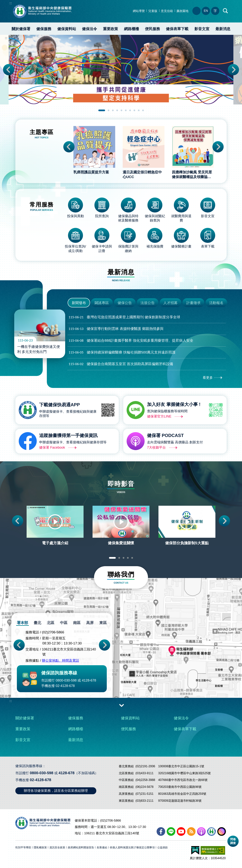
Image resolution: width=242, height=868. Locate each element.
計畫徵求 (193, 303)
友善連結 (102, 847)
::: (11, 3)
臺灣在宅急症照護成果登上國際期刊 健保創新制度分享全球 (124, 317)
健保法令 (90, 29)
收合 (122, 705)
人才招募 (170, 303)
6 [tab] (126, 110)
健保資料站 (67, 29)
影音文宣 (202, 29)
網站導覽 (139, 11)
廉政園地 (182, 11)
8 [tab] (134, 110)
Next (233, 70)
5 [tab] (121, 110)
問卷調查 (233, 841)
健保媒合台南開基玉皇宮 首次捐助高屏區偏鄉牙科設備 (121, 364)
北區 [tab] (51, 623)
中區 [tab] (64, 623)
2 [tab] (109, 110)
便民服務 (152, 29)
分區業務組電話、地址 (196, 11)
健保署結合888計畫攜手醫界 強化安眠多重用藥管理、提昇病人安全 (131, 341)
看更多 (208, 378)
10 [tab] (143, 110)
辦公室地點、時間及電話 (60, 661)
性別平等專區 (23, 847)
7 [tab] (130, 110)
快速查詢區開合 (226, 11)
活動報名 (216, 303)
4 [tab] (117, 110)
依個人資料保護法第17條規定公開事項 (132, 847)
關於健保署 (21, 29)
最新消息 (223, 29)
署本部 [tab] (22, 623)
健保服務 (44, 29)
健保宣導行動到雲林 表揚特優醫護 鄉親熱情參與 (116, 329)
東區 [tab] (103, 623)
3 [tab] (113, 110)
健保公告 (125, 303)
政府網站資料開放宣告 (81, 847)
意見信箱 (167, 11)
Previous (9, 70)
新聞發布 (79, 303)
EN (206, 11)
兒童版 (153, 11)
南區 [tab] (77, 623)
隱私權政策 (40, 847)
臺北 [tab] (37, 623)
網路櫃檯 (131, 29)
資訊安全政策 (57, 847)
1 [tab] (102, 110)
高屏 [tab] (90, 623)
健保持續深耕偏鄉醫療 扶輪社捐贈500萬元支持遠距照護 (122, 352)
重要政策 (111, 29)
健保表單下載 (177, 29)
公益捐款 (163, 847)
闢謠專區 (102, 303)
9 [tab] (139, 110)
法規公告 (148, 303)
